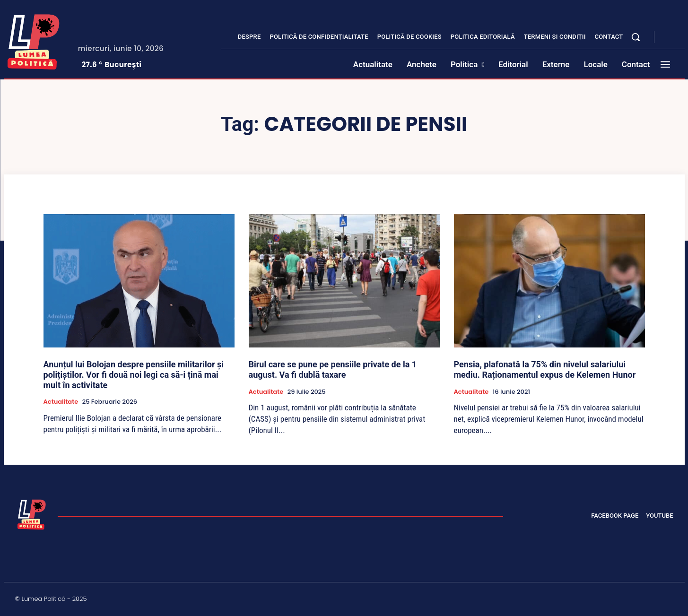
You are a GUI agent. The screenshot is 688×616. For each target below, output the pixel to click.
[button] (636, 37)
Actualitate (61, 402)
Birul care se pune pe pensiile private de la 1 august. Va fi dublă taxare (333, 369)
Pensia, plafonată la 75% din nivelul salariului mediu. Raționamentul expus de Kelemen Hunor (545, 369)
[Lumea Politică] (34, 40)
